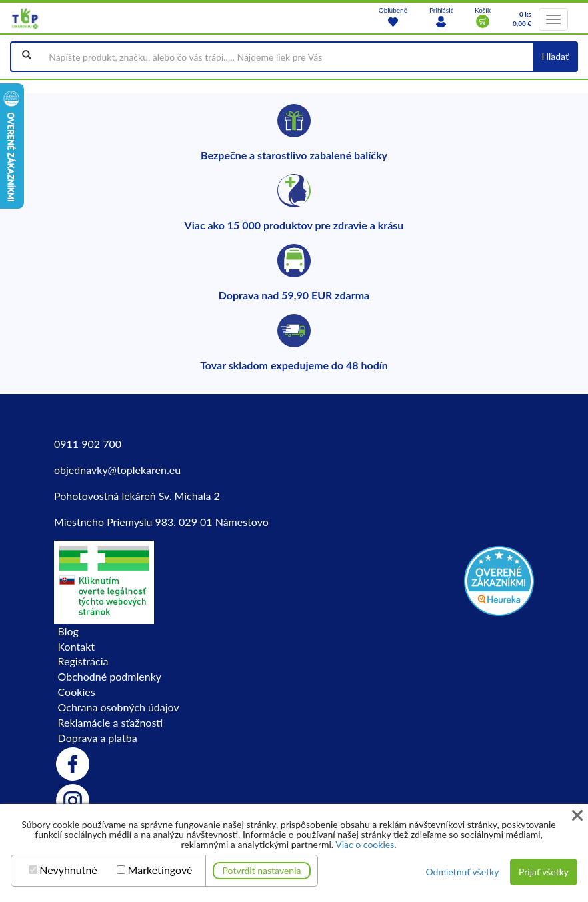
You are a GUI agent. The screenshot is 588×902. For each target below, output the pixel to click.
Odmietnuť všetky (462, 872)
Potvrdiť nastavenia (262, 870)
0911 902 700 (88, 444)
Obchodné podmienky (110, 676)
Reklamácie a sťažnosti (111, 722)
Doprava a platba (98, 738)
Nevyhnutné (68, 870)
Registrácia (83, 661)
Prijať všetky (544, 872)
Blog (68, 631)
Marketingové (160, 870)
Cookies (77, 692)
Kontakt (76, 646)
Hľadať (555, 56)
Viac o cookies (365, 844)
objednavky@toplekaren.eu (117, 470)
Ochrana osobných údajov (119, 707)
